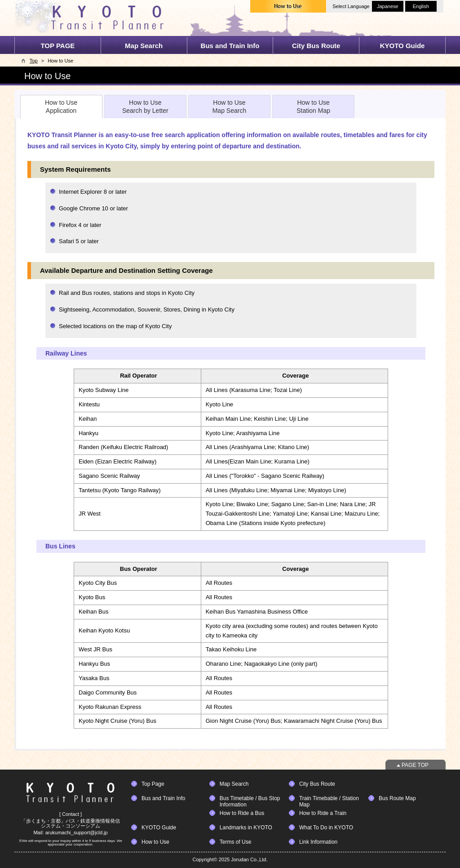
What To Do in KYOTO (326, 828)
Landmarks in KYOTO (246, 828)
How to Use (155, 842)
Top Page (153, 784)
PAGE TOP (415, 765)
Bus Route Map (397, 798)
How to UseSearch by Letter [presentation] (145, 107)
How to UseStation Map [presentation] (313, 107)
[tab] (61, 107)
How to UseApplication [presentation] (61, 107)
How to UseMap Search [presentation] (229, 107)
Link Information (318, 842)
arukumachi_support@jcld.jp (77, 832)
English (421, 6)
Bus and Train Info (230, 46)
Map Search (144, 46)
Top (34, 61)
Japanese (388, 6)
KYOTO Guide (402, 46)
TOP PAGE (57, 46)
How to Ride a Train (323, 813)
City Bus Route (316, 46)
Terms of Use (236, 842)
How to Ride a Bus (242, 813)
